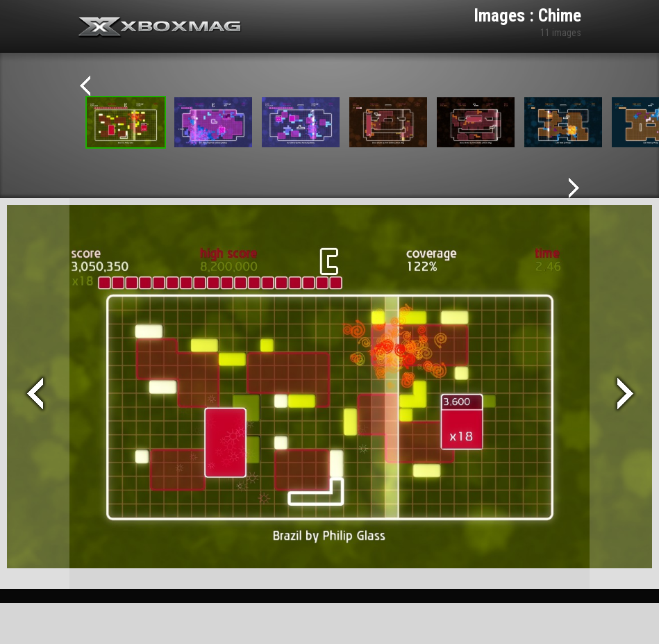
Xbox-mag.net (160, 28)
